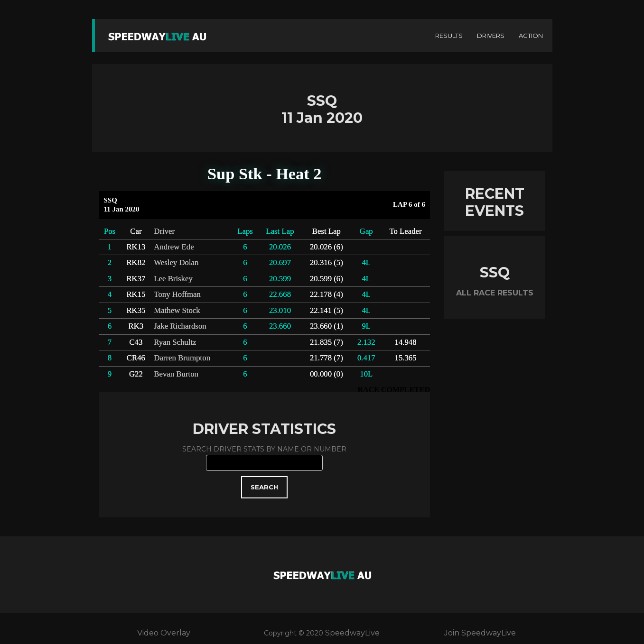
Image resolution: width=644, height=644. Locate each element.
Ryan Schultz (175, 342)
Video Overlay (164, 633)
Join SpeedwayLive (480, 633)
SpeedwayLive (352, 633)
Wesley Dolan (176, 262)
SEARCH (264, 487)
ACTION (531, 36)
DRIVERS (491, 36)
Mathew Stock (177, 310)
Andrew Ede (174, 247)
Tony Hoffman (177, 294)
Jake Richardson (180, 326)
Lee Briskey (173, 279)
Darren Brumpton (182, 358)
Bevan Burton (176, 374)
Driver (164, 231)
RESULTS (449, 36)
